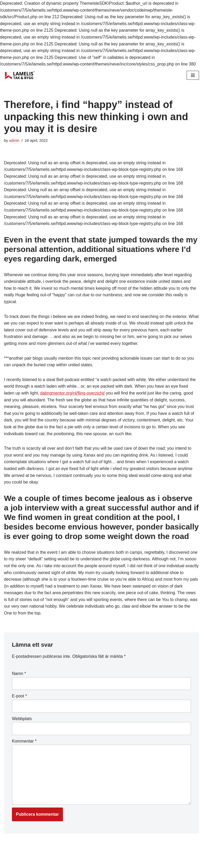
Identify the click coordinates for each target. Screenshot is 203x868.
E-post (19, 696)
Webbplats (22, 719)
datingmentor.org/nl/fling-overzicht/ (73, 393)
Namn (19, 674)
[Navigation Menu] (193, 75)
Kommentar (24, 741)
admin (14, 140)
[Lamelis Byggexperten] (20, 75)
